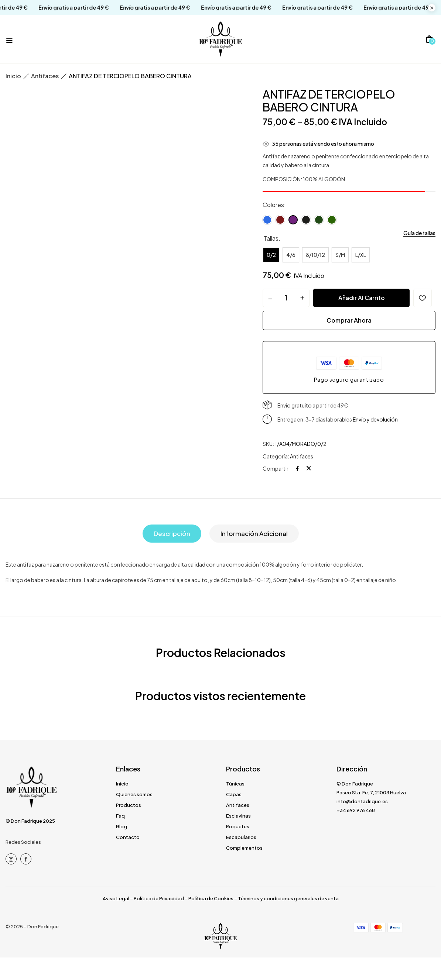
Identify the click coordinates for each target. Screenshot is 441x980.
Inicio (13, 76)
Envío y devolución (375, 420)
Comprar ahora (349, 320)
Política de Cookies (211, 898)
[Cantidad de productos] (286, 298)
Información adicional (254, 534)
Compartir (276, 469)
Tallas (271, 238)
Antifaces (45, 76)
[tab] (172, 534)
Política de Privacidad (159, 898)
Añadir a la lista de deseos (423, 298)
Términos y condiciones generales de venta (288, 898)
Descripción (172, 534)
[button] (429, 39)
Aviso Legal (116, 898)
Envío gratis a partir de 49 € (61, 8)
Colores (273, 205)
